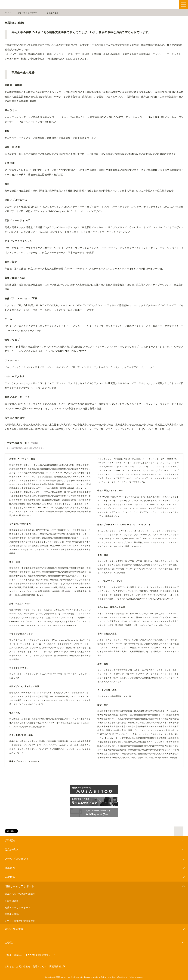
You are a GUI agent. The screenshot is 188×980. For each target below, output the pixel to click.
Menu (183, 5)
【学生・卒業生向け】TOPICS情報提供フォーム (30, 955)
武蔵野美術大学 (57, 966)
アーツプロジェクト (17, 859)
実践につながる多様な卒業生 (20, 894)
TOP (179, 831)
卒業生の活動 (12, 914)
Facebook (152, 5)
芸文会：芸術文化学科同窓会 (20, 921)
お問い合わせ (23, 966)
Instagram (167, 5)
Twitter (159, 5)
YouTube (175, 5)
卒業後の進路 (12, 901)
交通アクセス (40, 966)
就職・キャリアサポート (18, 907)
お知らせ (9, 966)
